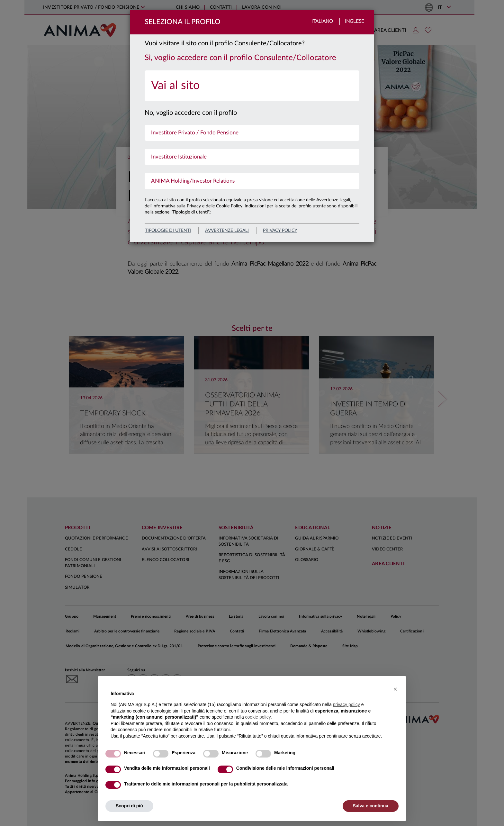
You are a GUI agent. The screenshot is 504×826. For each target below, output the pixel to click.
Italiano (322, 21)
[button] (395, 689)
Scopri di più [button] (129, 806)
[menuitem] (252, 86)
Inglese (355, 21)
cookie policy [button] (258, 717)
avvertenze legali (227, 231)
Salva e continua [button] (371, 806)
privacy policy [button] (346, 704)
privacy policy (280, 231)
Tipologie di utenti (168, 231)
